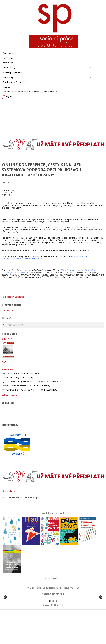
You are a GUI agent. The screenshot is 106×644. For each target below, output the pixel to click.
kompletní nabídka (53, 578)
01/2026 (7, 339)
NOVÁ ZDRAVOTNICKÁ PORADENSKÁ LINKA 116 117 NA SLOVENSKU (30, 390)
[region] (53, 614)
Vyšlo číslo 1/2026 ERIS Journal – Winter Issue (21, 373)
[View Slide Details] (13, 614)
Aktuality (7, 370)
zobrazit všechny (10, 395)
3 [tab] (56, 633)
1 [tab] (50, 633)
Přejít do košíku (9, 491)
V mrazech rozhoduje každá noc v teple (19, 377)
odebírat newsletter (13, 297)
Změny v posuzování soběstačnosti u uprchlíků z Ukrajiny (26, 386)
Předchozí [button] (6, 613)
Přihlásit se (9, 310)
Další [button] (100, 613)
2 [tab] (53, 633)
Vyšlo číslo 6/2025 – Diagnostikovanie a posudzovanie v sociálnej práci (31, 382)
